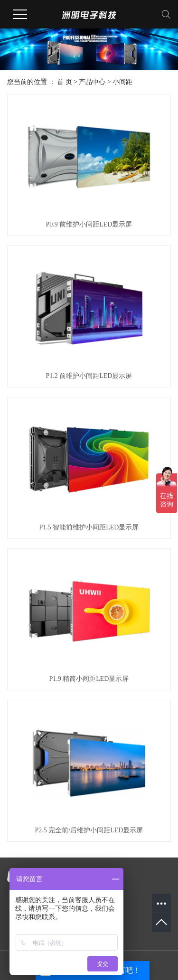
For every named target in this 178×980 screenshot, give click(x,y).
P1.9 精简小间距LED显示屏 (89, 679)
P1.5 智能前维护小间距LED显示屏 (89, 527)
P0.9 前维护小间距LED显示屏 (89, 224)
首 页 (65, 82)
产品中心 (92, 82)
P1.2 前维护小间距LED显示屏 (89, 376)
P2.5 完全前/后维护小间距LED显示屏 (89, 830)
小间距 (122, 82)
